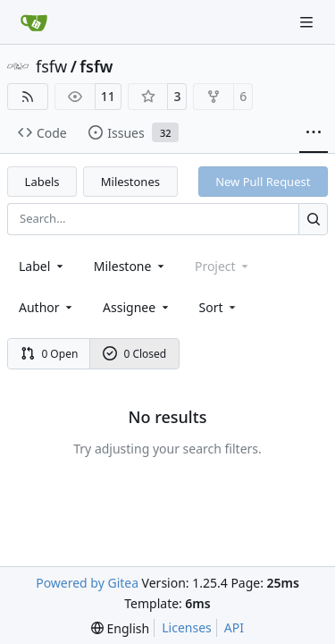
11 (108, 96)
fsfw (51, 66)
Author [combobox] (47, 307)
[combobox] (42, 266)
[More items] (314, 133)
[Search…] (313, 219)
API (234, 627)
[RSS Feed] (28, 97)
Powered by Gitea (87, 583)
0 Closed (135, 354)
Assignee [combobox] (137, 307)
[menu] (219, 307)
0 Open (50, 354)
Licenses (187, 627)
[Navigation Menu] (308, 22)
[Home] (34, 22)
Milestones (130, 182)
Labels (42, 182)
